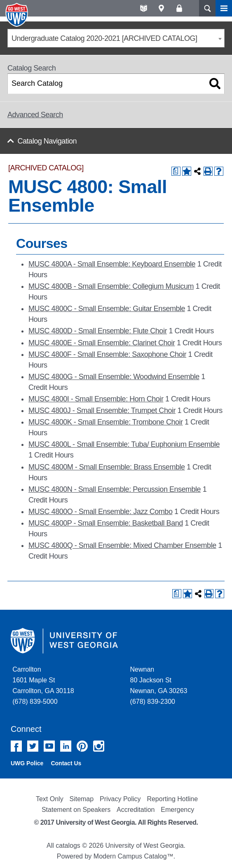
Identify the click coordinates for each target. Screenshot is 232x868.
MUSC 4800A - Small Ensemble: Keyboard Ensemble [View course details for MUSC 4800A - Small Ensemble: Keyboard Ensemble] (112, 264)
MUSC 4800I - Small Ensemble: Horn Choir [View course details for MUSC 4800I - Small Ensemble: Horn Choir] (96, 399)
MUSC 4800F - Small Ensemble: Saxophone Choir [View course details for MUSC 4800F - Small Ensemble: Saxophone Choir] (107, 354)
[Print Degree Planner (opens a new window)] (176, 171)
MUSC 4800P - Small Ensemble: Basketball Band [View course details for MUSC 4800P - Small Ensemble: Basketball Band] (106, 523)
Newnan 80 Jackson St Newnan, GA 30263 (159, 680)
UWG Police (27, 763)
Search (207, 8)
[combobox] (116, 38)
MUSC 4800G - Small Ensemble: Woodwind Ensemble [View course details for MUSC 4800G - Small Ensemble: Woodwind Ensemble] (114, 377)
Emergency (177, 810)
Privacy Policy (120, 799)
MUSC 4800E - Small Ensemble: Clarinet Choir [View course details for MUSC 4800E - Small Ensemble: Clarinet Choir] (102, 343)
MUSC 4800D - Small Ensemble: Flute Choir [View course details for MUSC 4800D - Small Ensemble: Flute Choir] (98, 331)
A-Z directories (144, 8)
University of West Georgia (18, 15)
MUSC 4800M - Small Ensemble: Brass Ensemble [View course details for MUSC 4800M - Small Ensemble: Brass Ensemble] (107, 467)
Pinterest (82, 746)
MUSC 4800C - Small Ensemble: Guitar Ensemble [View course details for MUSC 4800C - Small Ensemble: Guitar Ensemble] (107, 309)
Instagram (99, 746)
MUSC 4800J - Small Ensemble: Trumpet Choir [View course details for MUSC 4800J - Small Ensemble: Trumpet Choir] (102, 410)
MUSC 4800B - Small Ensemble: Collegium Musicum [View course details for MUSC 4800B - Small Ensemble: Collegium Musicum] (111, 286)
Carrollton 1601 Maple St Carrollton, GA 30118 (43, 680)
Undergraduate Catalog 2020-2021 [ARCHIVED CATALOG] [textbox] (104, 38)
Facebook (16, 746)
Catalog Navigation (47, 141)
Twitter (33, 746)
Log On (179, 8)
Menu (224, 8)
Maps (161, 8)
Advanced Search (35, 115)
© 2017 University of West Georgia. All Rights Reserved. (116, 822)
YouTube (49, 746)
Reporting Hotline (172, 799)
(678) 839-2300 (153, 702)
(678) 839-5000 (35, 702)
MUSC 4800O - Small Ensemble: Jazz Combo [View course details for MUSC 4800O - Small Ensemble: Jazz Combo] (100, 512)
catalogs (68, 846)
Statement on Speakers (76, 810)
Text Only (50, 799)
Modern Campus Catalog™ (134, 856)
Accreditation (136, 810)
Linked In (66, 746)
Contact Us (66, 763)
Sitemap (81, 799)
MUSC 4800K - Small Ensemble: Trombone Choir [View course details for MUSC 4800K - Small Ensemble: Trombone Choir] (106, 422)
